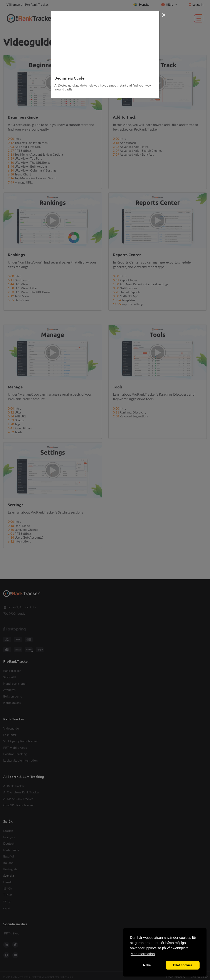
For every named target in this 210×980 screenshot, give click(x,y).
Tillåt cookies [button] (182, 965)
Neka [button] (147, 965)
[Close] (164, 15)
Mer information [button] (143, 954)
